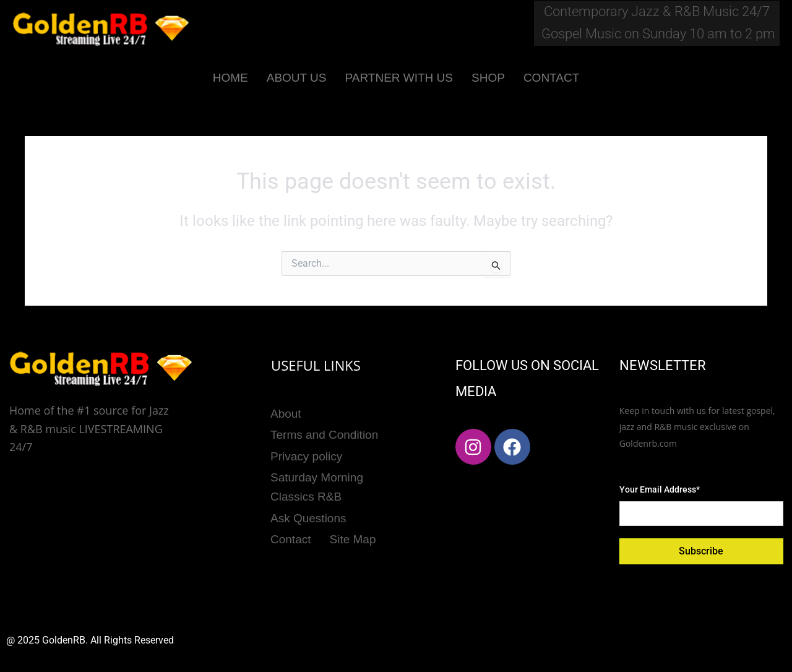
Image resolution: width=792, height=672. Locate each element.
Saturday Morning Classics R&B (317, 480)
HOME (230, 78)
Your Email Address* (660, 489)
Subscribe (701, 551)
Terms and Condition (324, 432)
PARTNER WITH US (399, 78)
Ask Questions (308, 510)
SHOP (488, 78)
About (286, 412)
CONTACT (551, 78)
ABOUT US (297, 78)
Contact (291, 529)
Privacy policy (306, 451)
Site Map (353, 529)
